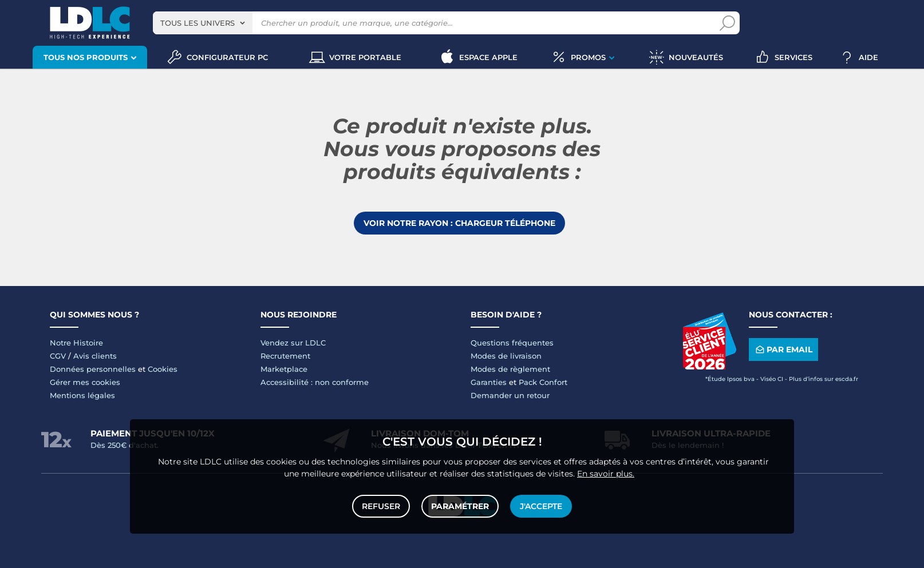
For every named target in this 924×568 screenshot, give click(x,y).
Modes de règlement (510, 369)
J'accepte (541, 506)
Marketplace (284, 369)
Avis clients (95, 356)
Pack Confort (543, 382)
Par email (783, 350)
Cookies (163, 369)
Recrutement (285, 356)
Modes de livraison (506, 356)
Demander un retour (510, 395)
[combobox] (203, 23)
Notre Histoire (76, 343)
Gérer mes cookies (85, 382)
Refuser (381, 506)
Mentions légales (82, 395)
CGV (58, 356)
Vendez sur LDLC (293, 343)
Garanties (489, 382)
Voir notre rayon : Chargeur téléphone (459, 223)
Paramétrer (460, 506)
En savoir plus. (606, 474)
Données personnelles (93, 369)
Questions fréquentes (512, 343)
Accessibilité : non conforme (315, 382)
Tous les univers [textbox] (198, 23)
